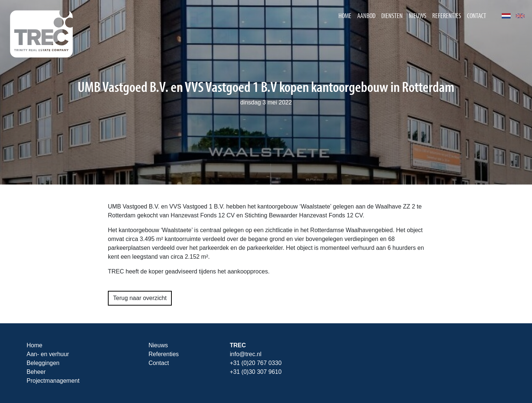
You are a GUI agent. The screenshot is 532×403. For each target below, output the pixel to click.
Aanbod (366, 15)
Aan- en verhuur (48, 354)
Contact (477, 15)
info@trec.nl (246, 354)
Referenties (447, 15)
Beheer (36, 372)
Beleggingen (43, 363)
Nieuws (417, 15)
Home (345, 15)
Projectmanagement (53, 381)
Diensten (392, 15)
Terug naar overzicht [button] (140, 298)
